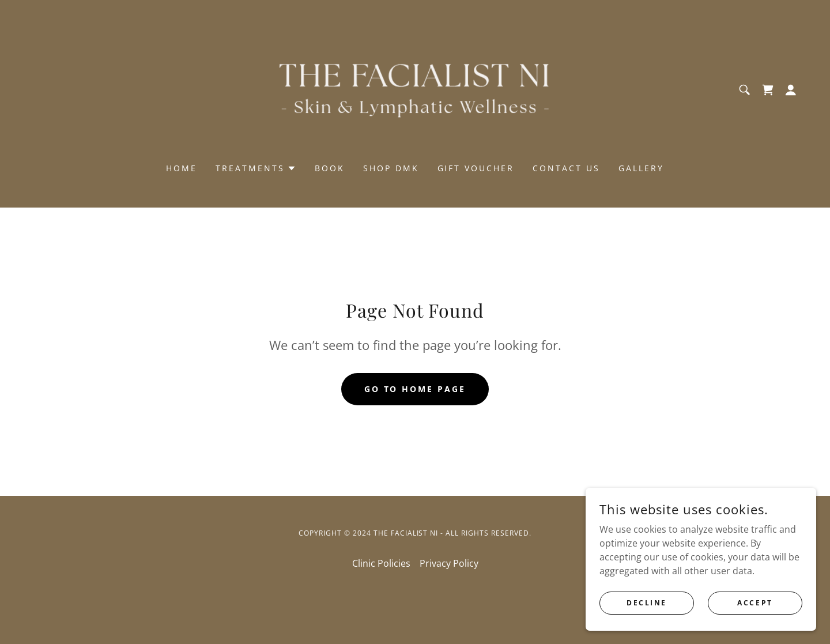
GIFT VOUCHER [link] (476, 168)
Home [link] (182, 168)
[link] (415, 89)
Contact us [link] (566, 168)
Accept (755, 603)
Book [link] (330, 168)
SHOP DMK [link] (391, 168)
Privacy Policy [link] (449, 563)
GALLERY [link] (641, 168)
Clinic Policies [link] (381, 563)
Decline (647, 603)
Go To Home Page (415, 389)
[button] (791, 90)
